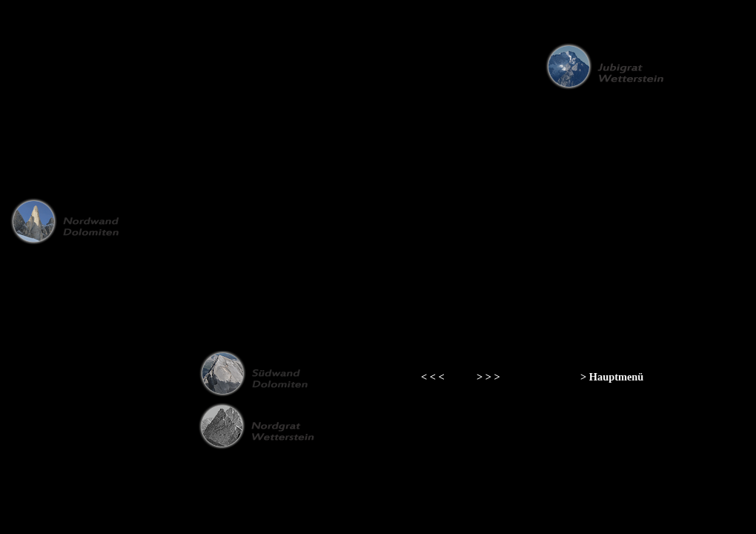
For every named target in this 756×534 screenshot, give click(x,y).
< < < (433, 377)
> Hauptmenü (612, 377)
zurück (49, 26)
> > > (488, 377)
